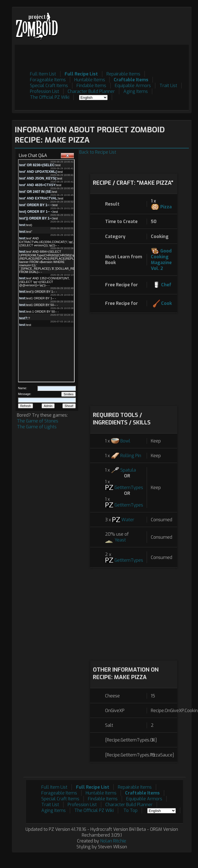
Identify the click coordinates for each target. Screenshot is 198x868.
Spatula (128, 470)
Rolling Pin (131, 456)
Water (128, 520)
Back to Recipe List (98, 152)
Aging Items (136, 91)
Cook (167, 303)
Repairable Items (123, 74)
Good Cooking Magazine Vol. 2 (161, 260)
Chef (166, 285)
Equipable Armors (133, 86)
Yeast (120, 540)
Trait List (168, 86)
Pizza (166, 207)
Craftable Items (131, 80)
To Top (130, 810)
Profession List (45, 91)
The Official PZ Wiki (50, 97)
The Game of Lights (37, 427)
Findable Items (91, 86)
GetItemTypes (129, 488)
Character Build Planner (91, 91)
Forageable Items (48, 80)
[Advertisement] (95, 103)
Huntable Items (90, 80)
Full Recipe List (81, 74)
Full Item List (43, 74)
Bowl (125, 441)
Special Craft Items (49, 86)
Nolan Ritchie (113, 841)
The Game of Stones (38, 421)
